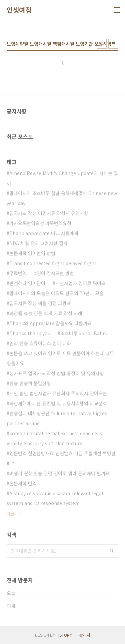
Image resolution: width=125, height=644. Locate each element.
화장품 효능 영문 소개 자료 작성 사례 (46, 313)
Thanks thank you (30, 333)
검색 (112, 551)
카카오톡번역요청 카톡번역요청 (40, 223)
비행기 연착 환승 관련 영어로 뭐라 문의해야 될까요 (59, 473)
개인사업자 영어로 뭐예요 (80, 283)
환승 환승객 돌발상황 (30, 383)
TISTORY (64, 635)
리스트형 (113, 44)
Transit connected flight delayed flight (53, 263)
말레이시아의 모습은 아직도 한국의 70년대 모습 (56, 293)
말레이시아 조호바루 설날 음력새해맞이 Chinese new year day (62, 198)
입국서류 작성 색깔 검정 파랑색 (40, 303)
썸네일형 (102, 44)
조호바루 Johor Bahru (84, 333)
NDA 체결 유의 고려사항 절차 (38, 243)
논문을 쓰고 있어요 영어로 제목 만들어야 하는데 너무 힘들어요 (60, 358)
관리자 (85, 635)
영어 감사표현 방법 (55, 273)
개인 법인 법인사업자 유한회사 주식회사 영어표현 (58, 393)
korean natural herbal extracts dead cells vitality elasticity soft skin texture (54, 438)
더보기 (12, 514)
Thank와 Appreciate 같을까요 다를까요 (50, 323)
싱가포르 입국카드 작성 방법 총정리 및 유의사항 (57, 373)
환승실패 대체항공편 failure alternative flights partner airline (57, 418)
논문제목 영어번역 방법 (32, 253)
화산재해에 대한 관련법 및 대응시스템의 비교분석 (58, 403)
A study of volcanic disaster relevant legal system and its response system (55, 498)
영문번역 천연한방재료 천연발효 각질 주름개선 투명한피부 (61, 458)
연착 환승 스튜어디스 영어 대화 (40, 343)
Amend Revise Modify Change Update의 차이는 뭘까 (62, 178)
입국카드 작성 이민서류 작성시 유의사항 (49, 213)
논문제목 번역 (23, 483)
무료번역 (18, 273)
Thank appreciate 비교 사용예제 (44, 233)
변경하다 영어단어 (27, 283)
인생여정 (19, 10)
